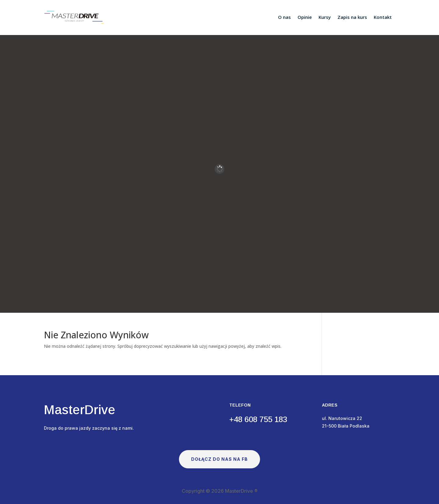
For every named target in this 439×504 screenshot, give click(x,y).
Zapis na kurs (352, 17)
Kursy (325, 17)
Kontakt (383, 17)
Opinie (305, 17)
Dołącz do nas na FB (220, 459)
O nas (284, 17)
